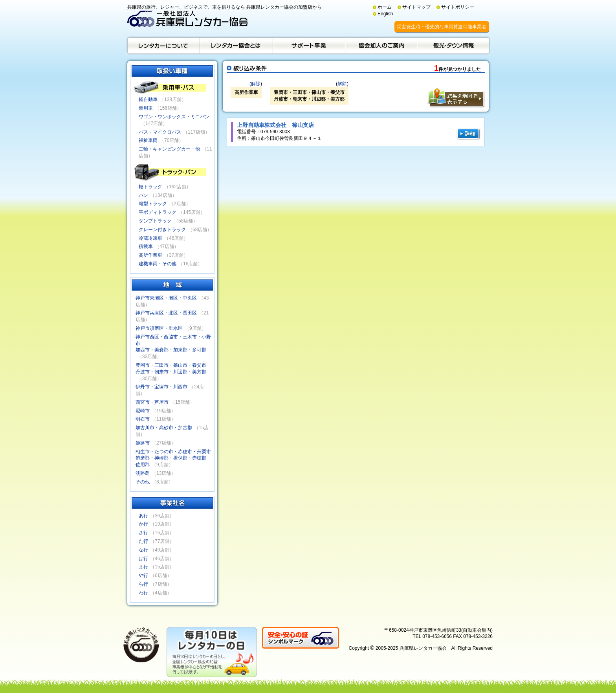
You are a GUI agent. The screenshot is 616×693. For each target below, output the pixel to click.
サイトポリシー (458, 7)
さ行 (143, 533)
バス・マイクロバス (160, 132)
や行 (143, 575)
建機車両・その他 (158, 264)
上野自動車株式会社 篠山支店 (275, 125)
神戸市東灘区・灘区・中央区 (166, 298)
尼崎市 (143, 411)
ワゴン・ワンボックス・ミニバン (174, 117)
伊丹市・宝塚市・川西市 (161, 387)
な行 (143, 550)
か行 (143, 524)
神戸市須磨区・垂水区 (159, 328)
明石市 (143, 419)
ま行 (143, 567)
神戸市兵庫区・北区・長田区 (166, 313)
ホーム (385, 7)
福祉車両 (148, 140)
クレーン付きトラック (162, 230)
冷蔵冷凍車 (150, 238)
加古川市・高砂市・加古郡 (164, 428)
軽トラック (150, 187)
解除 (256, 84)
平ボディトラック (158, 212)
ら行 (143, 584)
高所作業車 (150, 255)
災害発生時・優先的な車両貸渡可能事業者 (442, 27)
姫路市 (143, 443)
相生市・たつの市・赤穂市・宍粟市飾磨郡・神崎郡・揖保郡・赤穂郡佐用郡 (173, 458)
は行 (143, 559)
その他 (143, 482)
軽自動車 (148, 99)
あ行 (143, 516)
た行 (143, 541)
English (385, 14)
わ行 (143, 593)
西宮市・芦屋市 (152, 402)
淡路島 (143, 473)
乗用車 (146, 108)
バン (143, 195)
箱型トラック (153, 204)
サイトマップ (416, 7)
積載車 (146, 246)
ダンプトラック (155, 221)
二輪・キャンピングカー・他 (169, 149)
